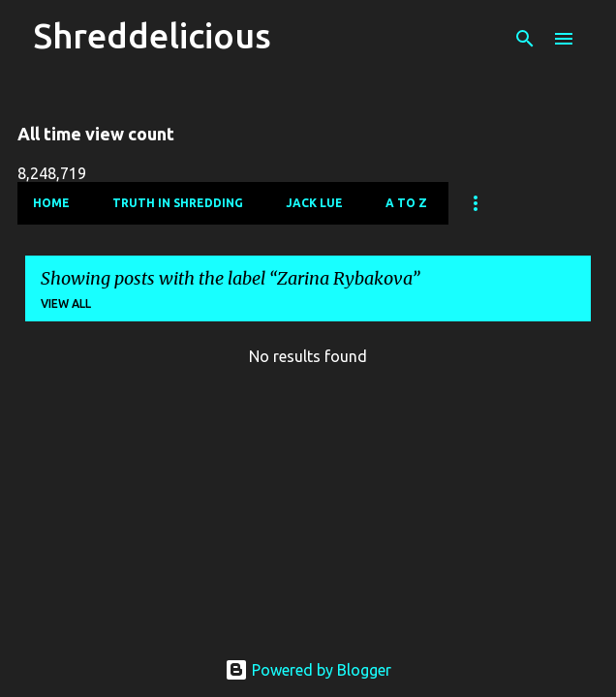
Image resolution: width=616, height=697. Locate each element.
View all (66, 303)
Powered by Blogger (308, 670)
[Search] (525, 39)
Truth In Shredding (178, 203)
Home (51, 203)
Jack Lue (314, 203)
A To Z (406, 203)
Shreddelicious (152, 35)
